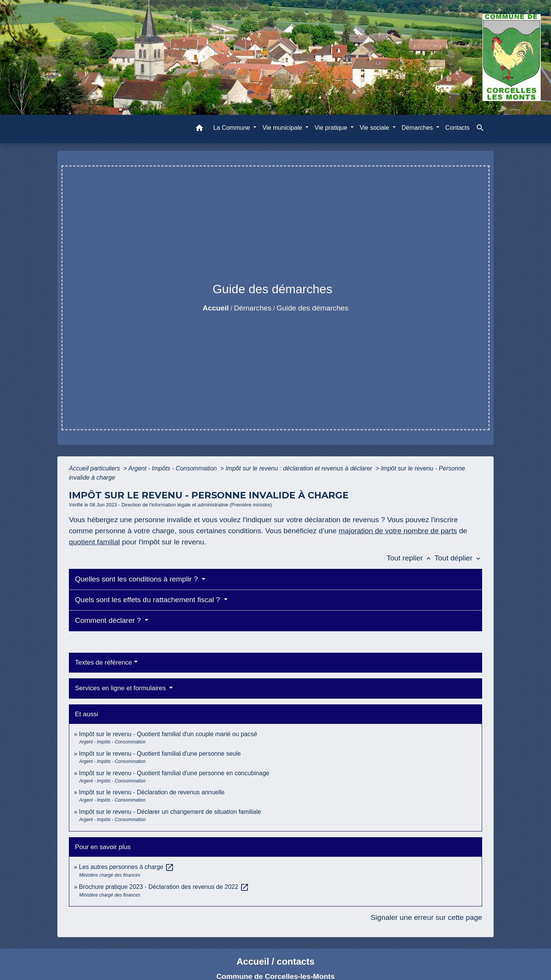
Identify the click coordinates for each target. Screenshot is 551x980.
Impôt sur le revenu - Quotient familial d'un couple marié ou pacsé (168, 734)
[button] (199, 129)
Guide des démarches (313, 308)
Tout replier (410, 558)
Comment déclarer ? (109, 620)
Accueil (216, 308)
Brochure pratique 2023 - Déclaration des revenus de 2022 (164, 887)
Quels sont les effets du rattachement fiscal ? (148, 600)
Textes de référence (104, 662)
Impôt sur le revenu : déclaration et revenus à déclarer (300, 468)
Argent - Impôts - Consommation (173, 468)
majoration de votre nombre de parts (398, 531)
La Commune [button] (232, 128)
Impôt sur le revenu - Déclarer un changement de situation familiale (170, 812)
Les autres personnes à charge (126, 867)
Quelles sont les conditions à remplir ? (137, 579)
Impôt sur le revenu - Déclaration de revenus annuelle (152, 792)
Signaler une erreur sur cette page (426, 917)
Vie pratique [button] (332, 128)
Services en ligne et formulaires (121, 688)
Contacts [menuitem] (457, 128)
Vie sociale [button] (375, 128)
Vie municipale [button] (283, 128)
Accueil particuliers (95, 468)
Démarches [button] (418, 128)
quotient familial (94, 542)
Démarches (253, 308)
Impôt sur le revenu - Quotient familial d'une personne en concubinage (174, 773)
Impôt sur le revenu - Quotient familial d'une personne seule (160, 754)
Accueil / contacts (275, 961)
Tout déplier (458, 558)
